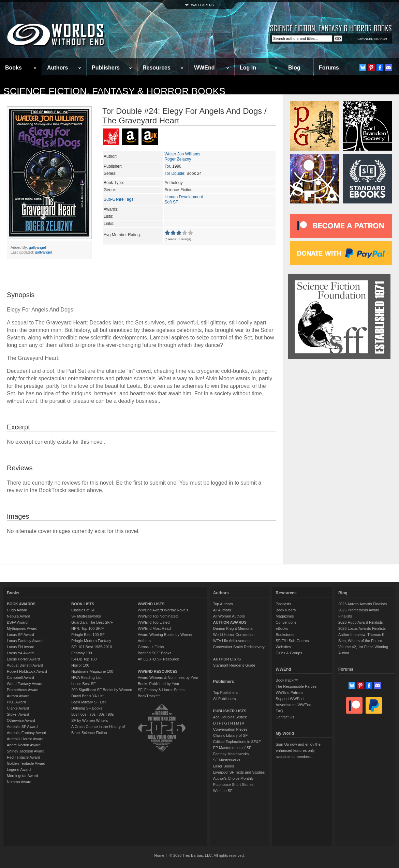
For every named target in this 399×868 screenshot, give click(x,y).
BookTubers (286, 610)
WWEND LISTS (151, 604)
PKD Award (16, 702)
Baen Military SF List (88, 702)
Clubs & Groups (289, 653)
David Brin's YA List (87, 696)
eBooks (282, 628)
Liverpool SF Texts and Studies (239, 772)
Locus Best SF (84, 684)
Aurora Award (18, 696)
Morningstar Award (23, 776)
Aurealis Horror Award (25, 739)
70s (92, 714)
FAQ (279, 711)
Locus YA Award (20, 653)
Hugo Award (17, 610)
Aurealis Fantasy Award (26, 733)
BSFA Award (17, 622)
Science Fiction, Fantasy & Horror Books (114, 91)
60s (84, 714)
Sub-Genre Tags (119, 199)
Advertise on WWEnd (293, 705)
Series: (110, 173)
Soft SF (171, 202)
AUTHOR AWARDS (230, 622)
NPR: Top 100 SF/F (87, 628)
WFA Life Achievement (232, 641)
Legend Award (19, 770)
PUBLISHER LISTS (230, 711)
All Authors (222, 610)
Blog (294, 68)
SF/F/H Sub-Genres (292, 641)
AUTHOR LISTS (227, 659)
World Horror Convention (234, 635)
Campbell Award (20, 677)
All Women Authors (229, 616)
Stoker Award (18, 714)
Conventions (286, 622)
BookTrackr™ (149, 696)
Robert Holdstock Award (27, 671)
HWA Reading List (86, 677)
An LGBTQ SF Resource (158, 659)
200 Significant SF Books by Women (102, 690)
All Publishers (225, 699)
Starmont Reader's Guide (234, 665)
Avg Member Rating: (122, 235)
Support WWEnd (290, 699)
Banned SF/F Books (154, 653)
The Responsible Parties (296, 686)
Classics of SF (83, 610)
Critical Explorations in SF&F (237, 742)
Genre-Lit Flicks (151, 647)
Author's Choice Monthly (233, 778)
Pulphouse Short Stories (233, 785)
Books (13, 68)
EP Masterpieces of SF (232, 748)
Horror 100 (80, 665)
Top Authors (223, 604)
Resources (157, 68)
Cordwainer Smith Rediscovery (239, 647)
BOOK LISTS (83, 604)
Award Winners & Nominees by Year (168, 677)
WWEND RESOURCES (158, 671)
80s (102, 714)
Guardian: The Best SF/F (92, 622)
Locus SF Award (20, 635)
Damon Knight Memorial (233, 628)
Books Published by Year (159, 684)
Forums (329, 68)
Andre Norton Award (24, 745)
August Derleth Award (25, 665)
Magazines (285, 616)
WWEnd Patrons (289, 692)
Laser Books (224, 766)
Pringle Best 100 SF (88, 635)
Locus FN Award (21, 647)
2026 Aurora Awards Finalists (363, 604)
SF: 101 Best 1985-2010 (92, 647)
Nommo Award (19, 782)
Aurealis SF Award (22, 727)
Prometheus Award (23, 690)
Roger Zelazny (178, 159)
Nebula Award (18, 616)
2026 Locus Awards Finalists (362, 628)
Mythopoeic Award (22, 628)
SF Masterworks (227, 760)
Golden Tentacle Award (26, 763)
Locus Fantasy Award (25, 641)
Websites (283, 647)
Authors (57, 68)
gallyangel (38, 247)
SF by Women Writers (90, 720)
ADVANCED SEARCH (372, 39)
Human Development (184, 197)
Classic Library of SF (230, 735)
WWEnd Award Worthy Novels (163, 610)
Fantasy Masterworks (231, 754)
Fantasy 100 (82, 653)
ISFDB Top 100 (84, 659)
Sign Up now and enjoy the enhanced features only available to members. (298, 750)
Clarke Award (18, 708)
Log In (248, 68)
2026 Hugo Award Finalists (361, 622)
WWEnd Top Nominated (158, 616)
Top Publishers (225, 692)
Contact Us (285, 717)
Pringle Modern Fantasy (91, 641)
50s (74, 714)
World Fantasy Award (25, 684)
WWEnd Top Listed (154, 622)
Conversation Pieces (230, 729)
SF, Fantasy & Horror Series (161, 690)
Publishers (106, 68)
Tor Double (174, 173)
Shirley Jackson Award (26, 751)
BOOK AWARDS (21, 604)
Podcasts (283, 604)
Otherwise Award (21, 720)
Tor (167, 166)
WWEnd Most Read (154, 628)
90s (111, 714)
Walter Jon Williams (182, 154)
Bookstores (285, 635)
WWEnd (204, 68)
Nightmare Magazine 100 (92, 671)
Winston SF (223, 791)
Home (159, 855)
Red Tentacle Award (23, 757)
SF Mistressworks (86, 616)
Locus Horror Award (23, 659)
